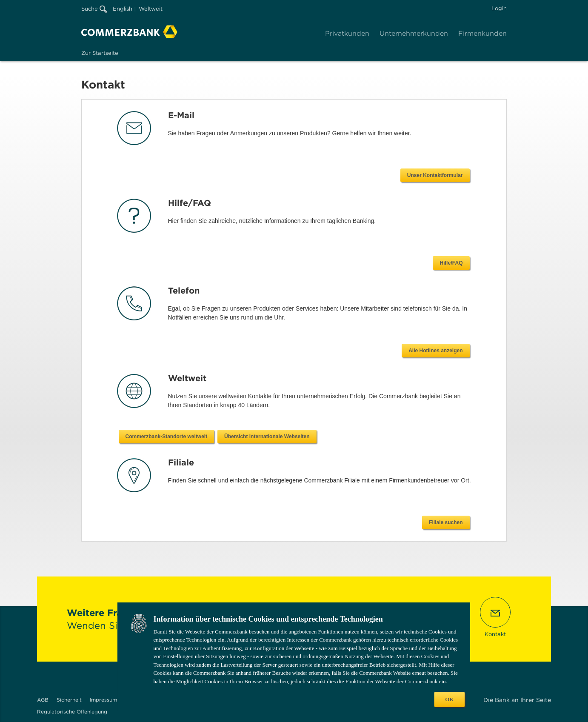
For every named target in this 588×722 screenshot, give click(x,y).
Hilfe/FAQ (451, 263)
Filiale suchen (446, 522)
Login (499, 8)
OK (449, 699)
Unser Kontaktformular (435, 175)
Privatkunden (347, 33)
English (123, 9)
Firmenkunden (482, 33)
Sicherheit (69, 700)
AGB (43, 700)
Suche (94, 9)
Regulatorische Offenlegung (72, 712)
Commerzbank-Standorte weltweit (321, 437)
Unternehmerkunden (414, 33)
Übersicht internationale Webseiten (422, 437)
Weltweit (151, 9)
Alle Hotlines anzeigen (435, 351)
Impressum (103, 700)
